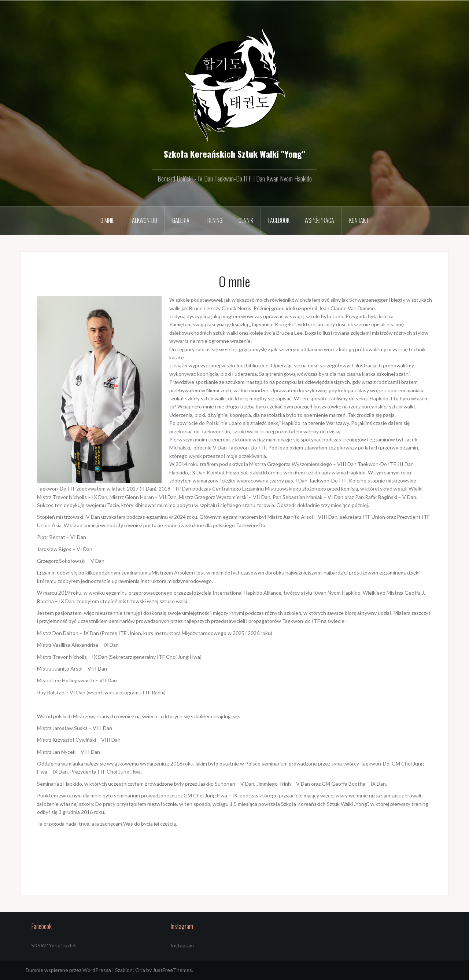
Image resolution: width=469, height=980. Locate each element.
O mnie (107, 220)
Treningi (214, 220)
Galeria (181, 220)
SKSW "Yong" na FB (53, 945)
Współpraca (319, 220)
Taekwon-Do (143, 220)
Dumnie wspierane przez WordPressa (68, 970)
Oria (140, 970)
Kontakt (359, 220)
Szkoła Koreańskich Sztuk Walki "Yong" (234, 154)
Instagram (182, 945)
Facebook (279, 220)
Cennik (246, 220)
